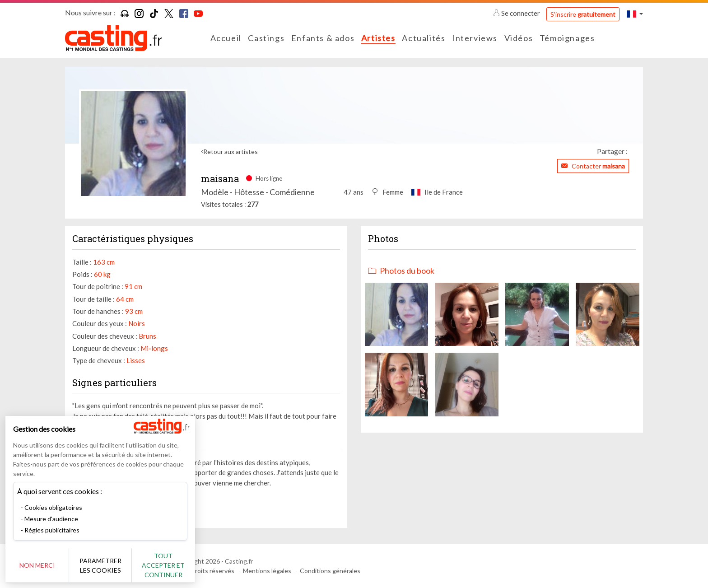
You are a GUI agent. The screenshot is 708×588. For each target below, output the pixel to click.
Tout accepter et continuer (163, 565)
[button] (635, 14)
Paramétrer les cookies (100, 565)
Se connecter (517, 13)
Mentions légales (267, 571)
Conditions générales (330, 571)
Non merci (37, 565)
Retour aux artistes (231, 152)
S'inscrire (583, 14)
